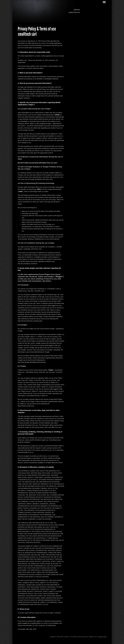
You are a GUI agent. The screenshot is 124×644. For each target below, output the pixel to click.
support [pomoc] (74, 12)
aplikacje (77, 10)
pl (104, 2)
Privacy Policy (103, 637)
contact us (26, 623)
